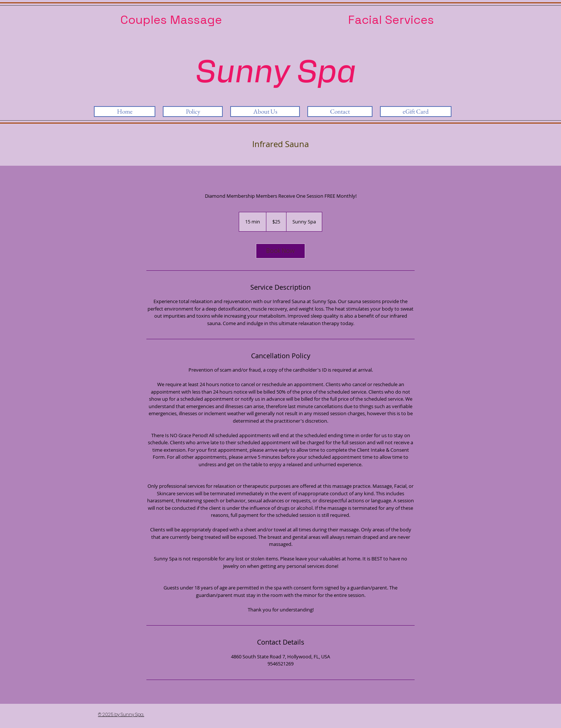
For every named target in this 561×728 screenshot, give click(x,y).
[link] (280, 251)
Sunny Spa (276, 73)
